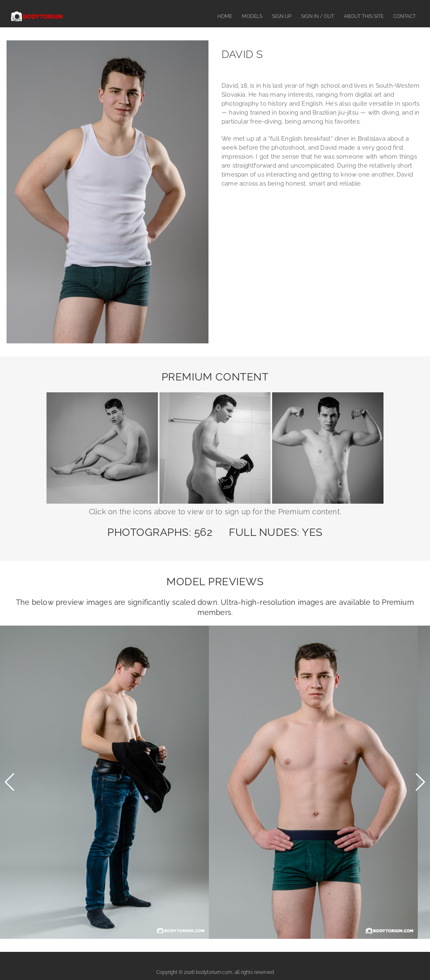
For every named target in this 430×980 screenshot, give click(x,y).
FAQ (175, 958)
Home (225, 16)
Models (252, 16)
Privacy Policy (341, 958)
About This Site (364, 16)
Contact (405, 16)
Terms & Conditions (294, 958)
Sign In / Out (318, 16)
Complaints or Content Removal (226, 958)
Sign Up (282, 16)
